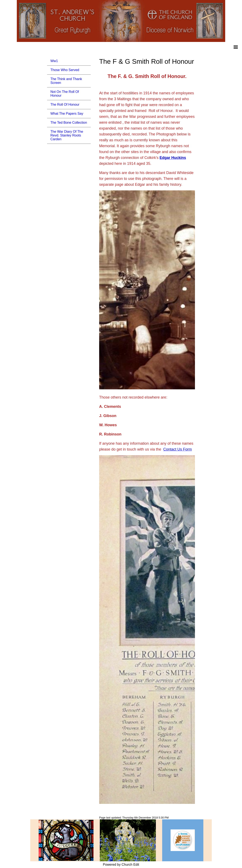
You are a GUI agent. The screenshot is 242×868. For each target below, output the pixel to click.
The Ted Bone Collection (69, 123)
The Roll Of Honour (65, 105)
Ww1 (54, 61)
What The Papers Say (67, 114)
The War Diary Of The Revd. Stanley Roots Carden (67, 135)
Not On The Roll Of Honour (65, 94)
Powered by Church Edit (121, 865)
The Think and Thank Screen (66, 81)
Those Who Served (65, 70)
